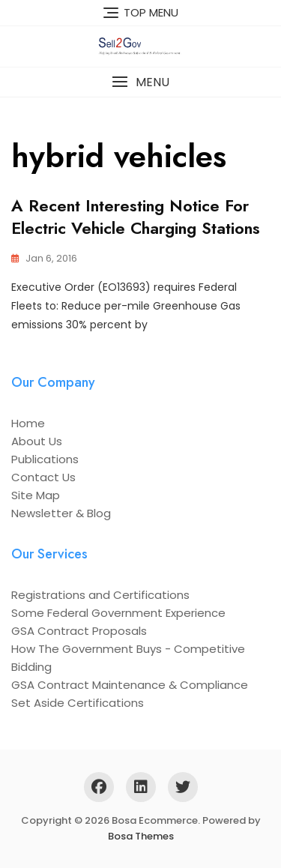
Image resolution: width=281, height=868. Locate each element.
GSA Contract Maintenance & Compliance (130, 685)
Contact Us (43, 477)
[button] (140, 82)
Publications (45, 459)
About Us (37, 441)
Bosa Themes (141, 836)
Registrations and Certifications (100, 595)
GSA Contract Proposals (79, 631)
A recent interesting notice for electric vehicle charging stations (136, 217)
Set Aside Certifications (78, 703)
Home (28, 423)
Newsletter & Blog (61, 513)
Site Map (36, 495)
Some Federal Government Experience (118, 613)
